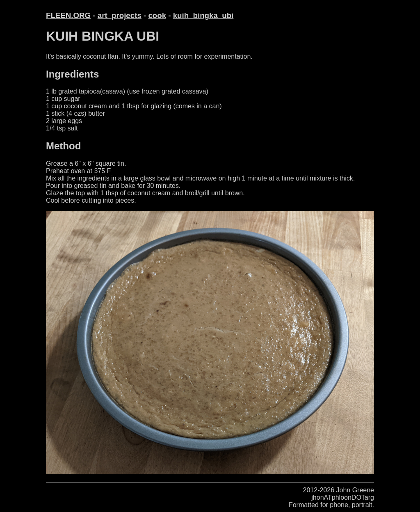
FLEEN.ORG (68, 15)
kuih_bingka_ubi (203, 15)
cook (157, 15)
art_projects (120, 15)
